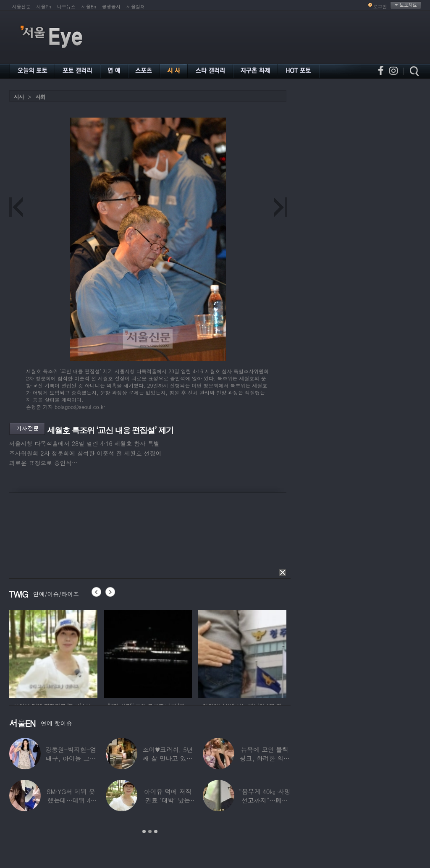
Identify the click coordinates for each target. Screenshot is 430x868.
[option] (53, 653)
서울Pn (44, 7)
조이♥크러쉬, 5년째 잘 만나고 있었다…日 (168, 758)
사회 (40, 97)
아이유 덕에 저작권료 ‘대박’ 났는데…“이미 (168, 800)
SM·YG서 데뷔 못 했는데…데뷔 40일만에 (70, 800)
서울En (89, 7)
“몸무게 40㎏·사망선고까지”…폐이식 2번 (264, 800)
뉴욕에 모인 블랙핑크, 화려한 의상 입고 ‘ (264, 758)
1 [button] (144, 831)
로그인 (380, 7)
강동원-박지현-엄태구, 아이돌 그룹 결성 (70, 758)
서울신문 (21, 7)
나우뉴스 (66, 7)
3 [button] (156, 831)
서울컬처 (136, 7)
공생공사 (111, 7)
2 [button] (150, 831)
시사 (19, 97)
